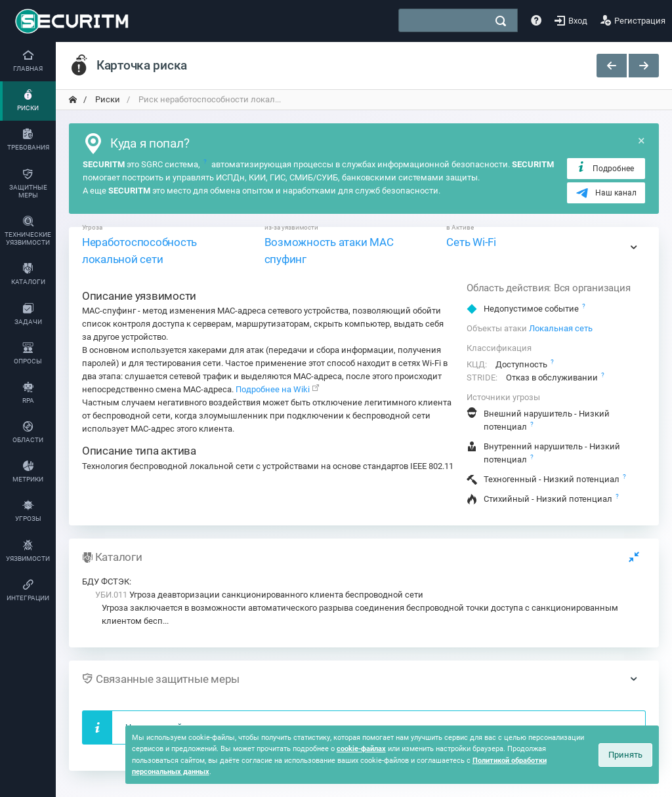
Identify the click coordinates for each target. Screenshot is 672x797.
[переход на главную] (73, 100)
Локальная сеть (561, 328)
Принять (625, 755)
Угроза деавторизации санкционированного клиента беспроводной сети (259, 595)
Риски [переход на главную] (107, 99)
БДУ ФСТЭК (106, 582)
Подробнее (605, 168)
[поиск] (501, 21)
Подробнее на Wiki (273, 389)
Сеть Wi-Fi (471, 242)
